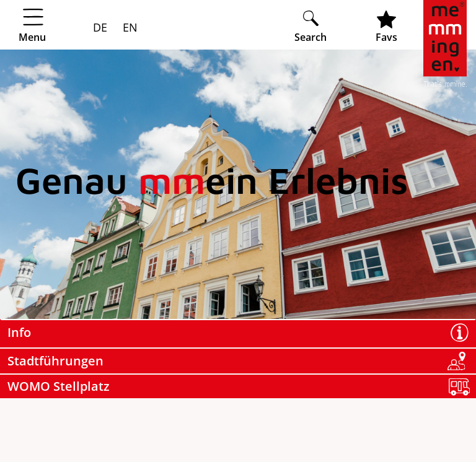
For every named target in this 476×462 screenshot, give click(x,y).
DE (100, 27)
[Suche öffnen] (311, 26)
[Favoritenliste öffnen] (386, 26)
